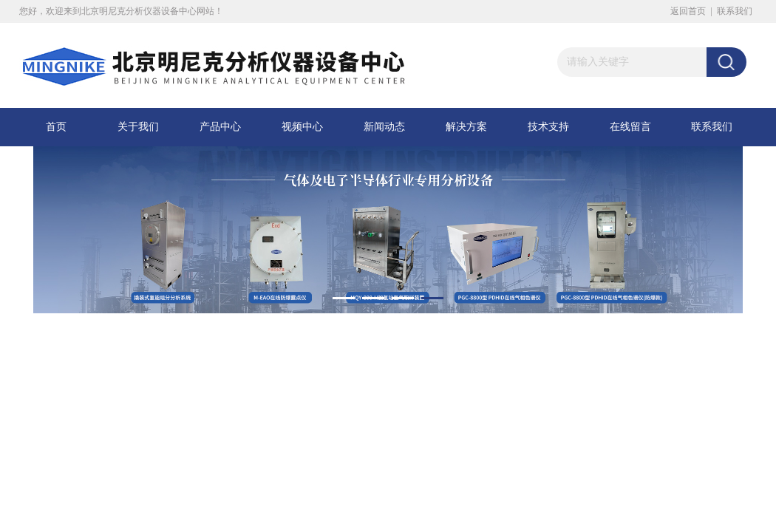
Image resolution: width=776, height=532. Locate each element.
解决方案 (466, 127)
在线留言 (630, 127)
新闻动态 (384, 127)
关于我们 (138, 127)
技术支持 (548, 127)
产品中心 (220, 127)
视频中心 (302, 127)
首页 (56, 127)
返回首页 (688, 11)
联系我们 (735, 11)
